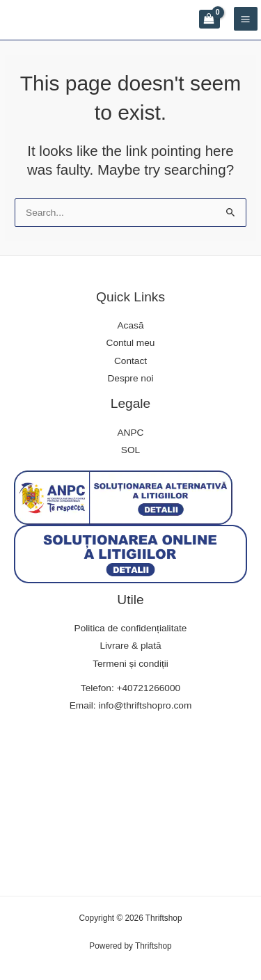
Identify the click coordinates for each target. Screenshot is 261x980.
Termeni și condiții (130, 664)
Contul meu (131, 343)
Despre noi (130, 378)
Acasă (131, 325)
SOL (130, 450)
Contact (130, 361)
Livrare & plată (130, 646)
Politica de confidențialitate (131, 628)
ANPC (131, 433)
